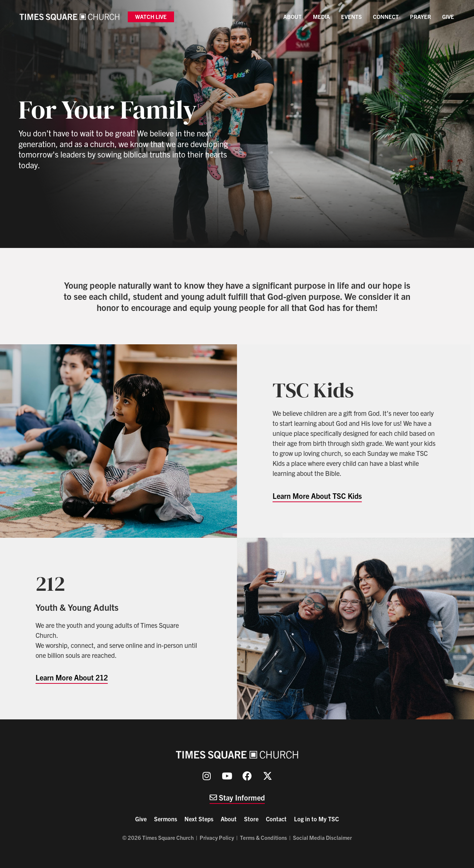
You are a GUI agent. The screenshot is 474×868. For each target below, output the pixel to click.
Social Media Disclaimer (322, 837)
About (293, 16)
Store (251, 819)
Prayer (420, 16)
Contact (276, 819)
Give (448, 16)
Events (351, 16)
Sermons (166, 819)
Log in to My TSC (316, 819)
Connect (386, 16)
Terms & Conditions (263, 837)
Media (321, 16)
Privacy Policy (217, 837)
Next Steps (199, 819)
